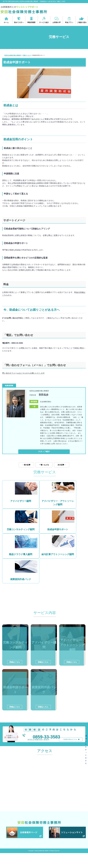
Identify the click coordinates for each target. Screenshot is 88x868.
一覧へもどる (44, 467)
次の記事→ (62, 467)
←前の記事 (26, 467)
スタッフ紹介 (44, 452)
